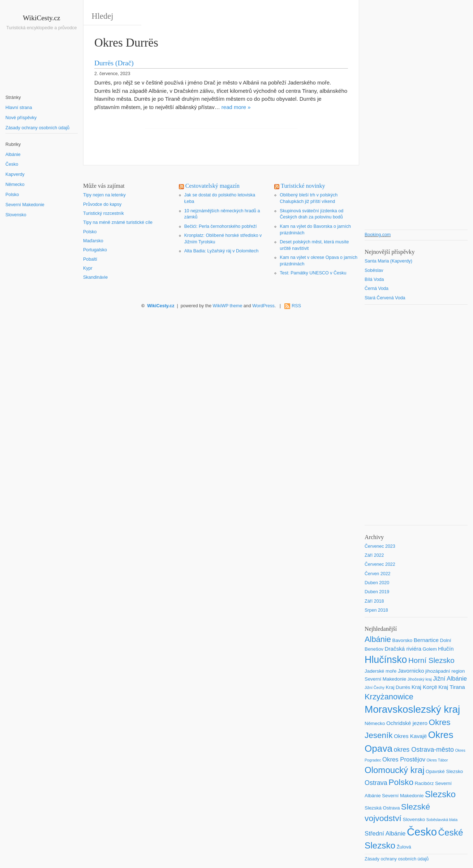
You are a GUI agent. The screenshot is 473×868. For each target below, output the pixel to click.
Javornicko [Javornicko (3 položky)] (411, 671)
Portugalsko (95, 250)
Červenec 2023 (380, 546)
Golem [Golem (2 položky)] (429, 649)
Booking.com (378, 235)
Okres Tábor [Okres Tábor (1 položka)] (437, 760)
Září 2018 (374, 601)
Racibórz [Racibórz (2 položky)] (424, 783)
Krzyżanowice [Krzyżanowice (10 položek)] (389, 697)
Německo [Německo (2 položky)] (375, 723)
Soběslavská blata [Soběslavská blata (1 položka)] (442, 820)
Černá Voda (377, 288)
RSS (296, 306)
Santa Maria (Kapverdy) (388, 261)
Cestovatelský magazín (212, 186)
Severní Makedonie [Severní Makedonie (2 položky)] (403, 796)
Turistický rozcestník (104, 213)
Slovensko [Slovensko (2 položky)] (414, 819)
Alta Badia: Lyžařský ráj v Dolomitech (222, 251)
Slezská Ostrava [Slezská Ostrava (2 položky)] (382, 808)
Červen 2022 (378, 574)
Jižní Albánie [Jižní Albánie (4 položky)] (450, 679)
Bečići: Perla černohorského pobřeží (221, 226)
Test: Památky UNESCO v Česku (313, 273)
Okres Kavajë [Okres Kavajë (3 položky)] (410, 736)
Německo (15, 185)
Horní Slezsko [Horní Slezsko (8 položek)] (431, 660)
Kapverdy (15, 174)
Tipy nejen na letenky (104, 195)
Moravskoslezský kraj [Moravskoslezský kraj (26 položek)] (412, 709)
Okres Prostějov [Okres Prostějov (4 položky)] (404, 759)
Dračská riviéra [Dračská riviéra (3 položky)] (403, 649)
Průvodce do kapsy (102, 204)
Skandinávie (95, 277)
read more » (236, 107)
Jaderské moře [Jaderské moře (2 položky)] (380, 671)
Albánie (13, 155)
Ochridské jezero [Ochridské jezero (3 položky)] (407, 723)
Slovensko (16, 215)
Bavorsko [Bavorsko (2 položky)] (402, 640)
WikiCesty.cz (42, 18)
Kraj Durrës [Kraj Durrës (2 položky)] (398, 687)
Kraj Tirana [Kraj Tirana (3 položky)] (452, 687)
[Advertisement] (42, 350)
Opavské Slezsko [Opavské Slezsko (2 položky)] (444, 771)
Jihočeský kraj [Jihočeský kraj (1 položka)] (420, 679)
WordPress (263, 306)
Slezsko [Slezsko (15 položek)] (440, 794)
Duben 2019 (377, 592)
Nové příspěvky (21, 118)
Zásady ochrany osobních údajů (37, 128)
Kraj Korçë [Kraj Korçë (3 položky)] (424, 687)
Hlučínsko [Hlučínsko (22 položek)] (386, 660)
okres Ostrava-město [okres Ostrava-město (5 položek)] (423, 750)
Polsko (12, 195)
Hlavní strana (19, 108)
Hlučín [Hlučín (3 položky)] (446, 649)
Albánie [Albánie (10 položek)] (378, 639)
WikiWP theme (228, 306)
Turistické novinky (303, 186)
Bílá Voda (374, 279)
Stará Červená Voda (385, 298)
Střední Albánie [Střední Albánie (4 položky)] (385, 834)
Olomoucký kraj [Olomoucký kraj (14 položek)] (394, 770)
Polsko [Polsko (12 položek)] (401, 782)
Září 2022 (374, 555)
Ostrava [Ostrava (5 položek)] (376, 783)
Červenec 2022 (380, 564)
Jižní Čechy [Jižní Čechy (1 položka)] (375, 687)
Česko (12, 164)
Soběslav (374, 270)
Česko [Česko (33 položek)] (422, 832)
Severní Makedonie (25, 205)
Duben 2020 (377, 583)
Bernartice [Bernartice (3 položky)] (426, 640)
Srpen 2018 (376, 610)
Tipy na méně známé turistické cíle (118, 222)
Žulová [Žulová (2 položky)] (404, 847)
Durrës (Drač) (114, 63)
